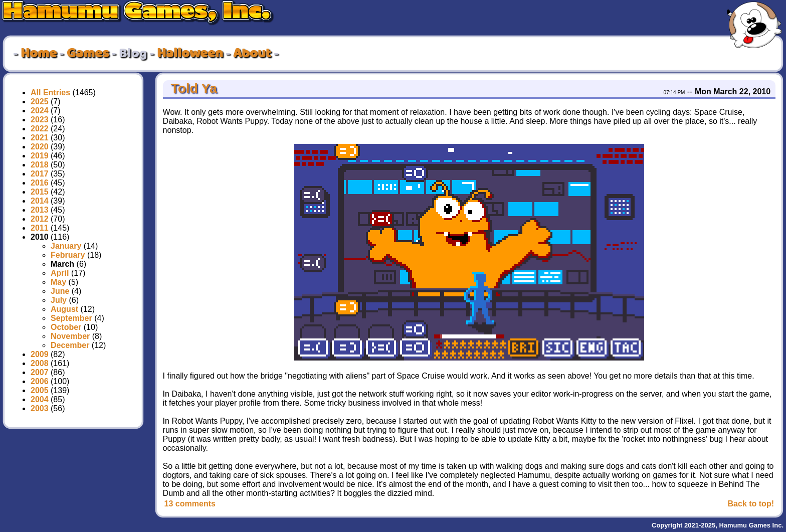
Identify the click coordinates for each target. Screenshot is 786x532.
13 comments (190, 504)
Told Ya (192, 88)
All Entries (50, 93)
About (252, 54)
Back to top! (751, 504)
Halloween (190, 54)
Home (39, 54)
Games (88, 54)
